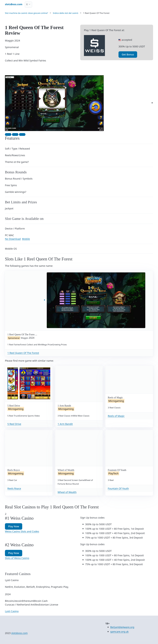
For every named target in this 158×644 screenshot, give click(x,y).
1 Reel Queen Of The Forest (23, 353)
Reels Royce (14, 488)
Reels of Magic (116, 416)
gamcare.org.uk (119, 632)
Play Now (14, 526)
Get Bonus (128, 54)
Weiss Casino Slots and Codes (22, 531)
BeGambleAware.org (122, 627)
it (27, 4)
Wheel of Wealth (67, 492)
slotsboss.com (19, 633)
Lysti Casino (12, 611)
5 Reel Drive (14, 424)
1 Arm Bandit (65, 424)
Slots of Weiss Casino (17, 558)
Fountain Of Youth (118, 488)
